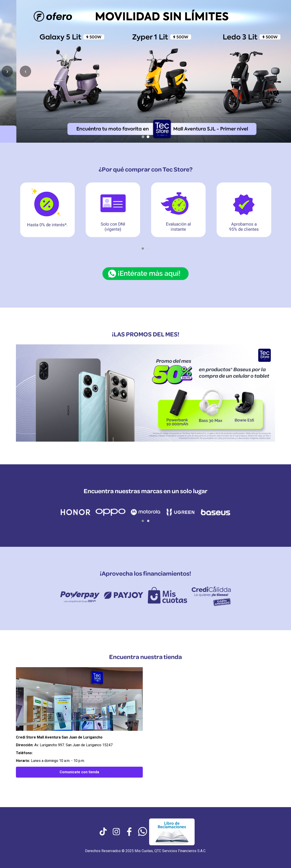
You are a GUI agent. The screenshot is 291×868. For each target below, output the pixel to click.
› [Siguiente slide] (282, 71)
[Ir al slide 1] (143, 137)
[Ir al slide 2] (148, 137)
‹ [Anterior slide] (9, 71)
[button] (143, 249)
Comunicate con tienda (79, 772)
